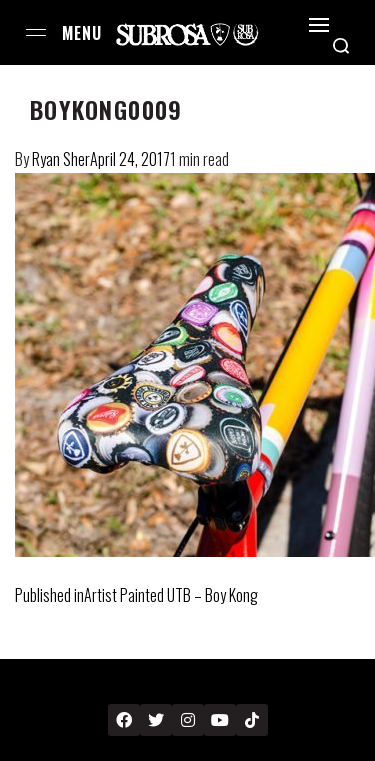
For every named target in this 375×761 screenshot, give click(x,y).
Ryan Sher (61, 159)
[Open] (319, 25)
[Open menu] (36, 32)
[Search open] (341, 46)
